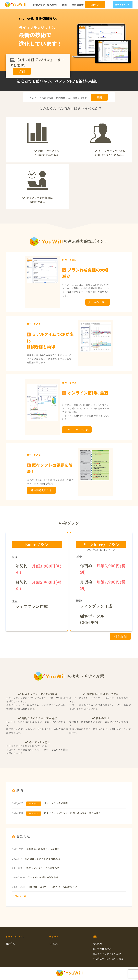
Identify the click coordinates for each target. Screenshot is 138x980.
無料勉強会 (78, 5)
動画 (64, 5)
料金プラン (39, 5)
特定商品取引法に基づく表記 (108, 959)
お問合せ (54, 943)
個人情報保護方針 (102, 949)
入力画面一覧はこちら (98, 303)
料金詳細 (120, 636)
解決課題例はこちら (41, 491)
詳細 (22, 71)
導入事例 (52, 5)
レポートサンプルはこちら (77, 430)
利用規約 (97, 943)
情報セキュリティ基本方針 (107, 954)
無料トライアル (123, 5)
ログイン (95, 5)
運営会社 (10, 943)
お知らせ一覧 (19, 896)
